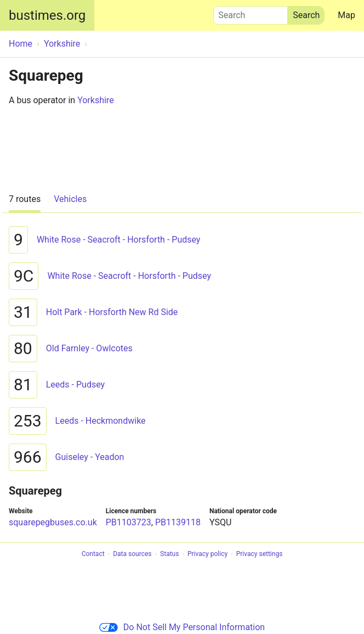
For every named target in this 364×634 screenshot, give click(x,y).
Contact (93, 554)
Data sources (132, 554)
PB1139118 (178, 522)
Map (346, 15)
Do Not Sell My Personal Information (182, 627)
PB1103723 (129, 522)
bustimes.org (47, 15)
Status (169, 554)
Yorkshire (95, 100)
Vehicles (70, 199)
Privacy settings (260, 554)
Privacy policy (207, 554)
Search (251, 13)
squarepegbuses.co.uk (53, 522)
